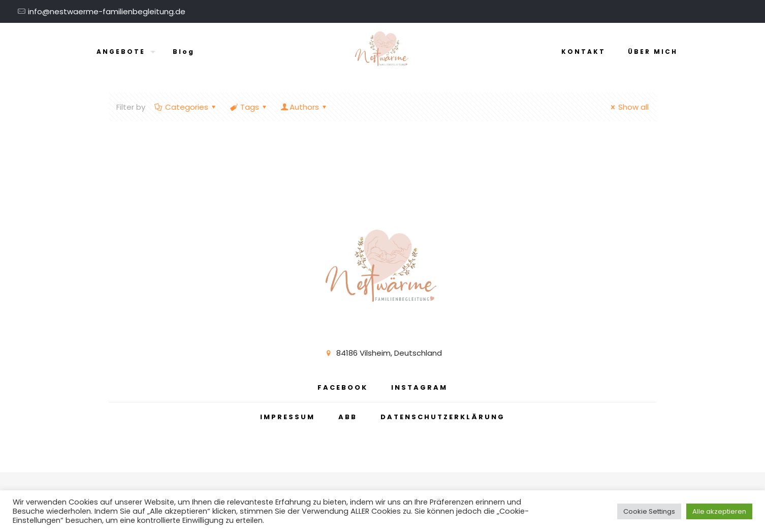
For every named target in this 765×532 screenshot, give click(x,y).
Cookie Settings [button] (649, 511)
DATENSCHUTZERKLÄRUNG (443, 417)
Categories (186, 107)
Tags (249, 107)
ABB (348, 417)
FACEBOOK (343, 387)
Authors (304, 107)
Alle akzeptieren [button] (719, 511)
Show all (628, 107)
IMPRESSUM (288, 417)
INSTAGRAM (419, 387)
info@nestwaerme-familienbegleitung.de (107, 11)
